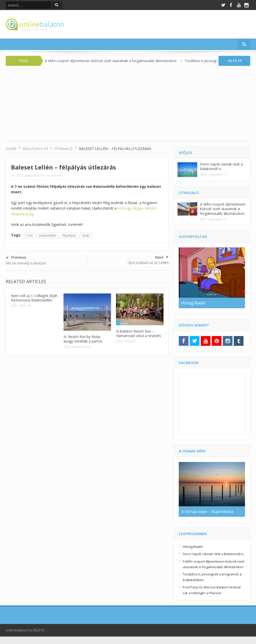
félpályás (69, 235)
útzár (86, 235)
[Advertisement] (128, 106)
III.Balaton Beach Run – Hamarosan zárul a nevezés (138, 333)
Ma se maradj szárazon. (26, 263)
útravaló (56, 175)
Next (162, 257)
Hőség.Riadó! (193, 547)
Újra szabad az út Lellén (148, 262)
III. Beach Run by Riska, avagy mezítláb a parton (83, 339)
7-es (29, 235)
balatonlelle (48, 235)
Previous (16, 258)
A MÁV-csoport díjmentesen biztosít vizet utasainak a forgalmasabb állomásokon (114, 61)
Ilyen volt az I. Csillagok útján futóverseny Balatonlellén (34, 298)
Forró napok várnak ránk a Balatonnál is (221, 166)
